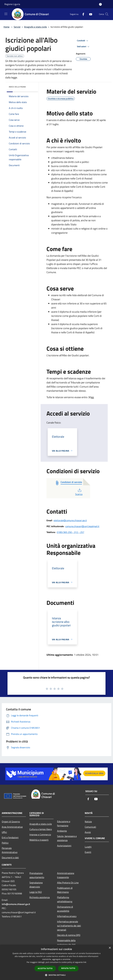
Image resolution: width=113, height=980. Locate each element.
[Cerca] (107, 14)
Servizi (17, 27)
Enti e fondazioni (10, 837)
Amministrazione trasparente (66, 875)
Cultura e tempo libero (41, 829)
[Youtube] (89, 14)
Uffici (4, 832)
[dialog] (56, 962)
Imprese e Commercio (40, 835)
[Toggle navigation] (6, 14)
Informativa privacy (67, 916)
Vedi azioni (84, 47)
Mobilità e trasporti (39, 840)
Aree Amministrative (12, 827)
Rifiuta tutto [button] (68, 968)
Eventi (88, 852)
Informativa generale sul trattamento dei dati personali (69, 926)
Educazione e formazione (64, 823)
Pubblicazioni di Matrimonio (65, 890)
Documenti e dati (10, 857)
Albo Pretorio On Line (68, 883)
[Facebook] (82, 14)
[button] (56, 975)
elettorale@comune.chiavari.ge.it (70, 520)
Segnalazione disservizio (36, 885)
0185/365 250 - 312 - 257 (71, 532)
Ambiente (62, 831)
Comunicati (90, 827)
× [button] (110, 948)
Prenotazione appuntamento (37, 875)
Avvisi (88, 832)
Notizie (88, 822)
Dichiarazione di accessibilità (65, 909)
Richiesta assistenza (40, 897)
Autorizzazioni (64, 846)
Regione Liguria (12, 4)
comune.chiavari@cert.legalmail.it (82, 526)
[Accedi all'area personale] (100, 4)
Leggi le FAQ (36, 892)
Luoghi (88, 847)
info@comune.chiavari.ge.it (16, 904)
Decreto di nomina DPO (69, 935)
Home (6, 27)
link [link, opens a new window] (85, 962)
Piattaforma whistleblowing (65, 899)
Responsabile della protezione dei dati (66, 942)
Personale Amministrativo (10, 850)
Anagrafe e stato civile (35, 27)
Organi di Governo (11, 822)
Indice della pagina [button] (17, 87)
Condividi (83, 41)
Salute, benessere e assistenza (67, 838)
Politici (5, 843)
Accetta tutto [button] (45, 968)
